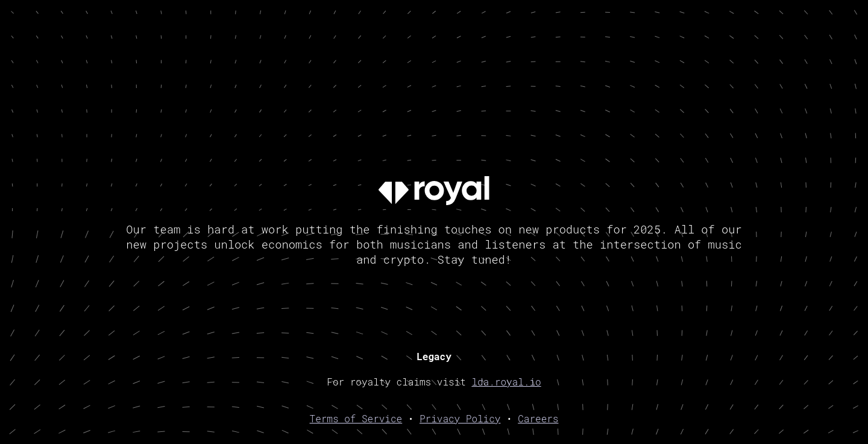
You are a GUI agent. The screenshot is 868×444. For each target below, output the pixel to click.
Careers (538, 418)
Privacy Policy (460, 418)
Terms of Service (356, 418)
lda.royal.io (506, 382)
